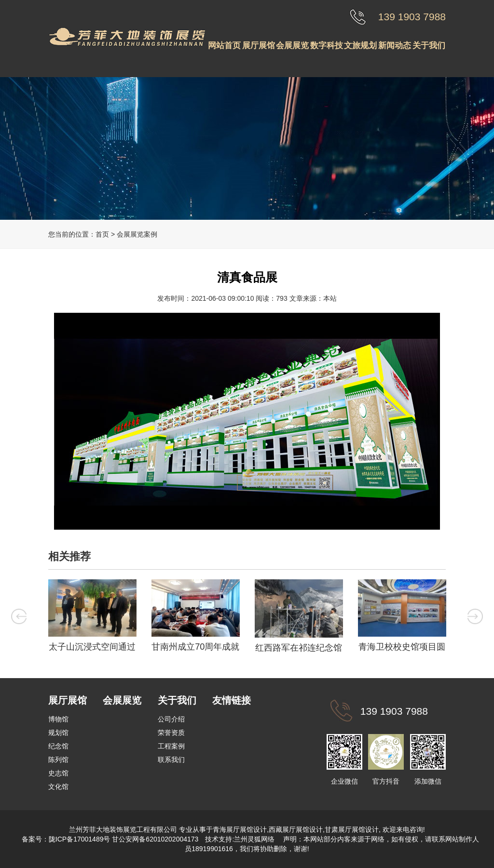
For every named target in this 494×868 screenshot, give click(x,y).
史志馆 (58, 773)
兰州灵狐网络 (255, 839)
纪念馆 (58, 746)
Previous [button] (19, 616)
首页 (102, 234)
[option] (92, 618)
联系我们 (171, 760)
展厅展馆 (259, 46)
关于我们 (429, 46)
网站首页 (224, 46)
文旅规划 (360, 46)
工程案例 (171, 746)
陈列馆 (58, 760)
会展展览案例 (137, 234)
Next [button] (475, 616)
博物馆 (58, 719)
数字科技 (327, 46)
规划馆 (58, 733)
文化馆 (58, 787)
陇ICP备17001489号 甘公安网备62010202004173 (124, 839)
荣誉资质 (171, 733)
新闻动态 (395, 46)
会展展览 (292, 46)
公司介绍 (171, 719)
